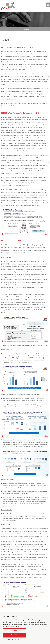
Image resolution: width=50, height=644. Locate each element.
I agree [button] (14, 630)
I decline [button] (14, 635)
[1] (30, 446)
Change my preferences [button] (14, 639)
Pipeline (25, 29)
